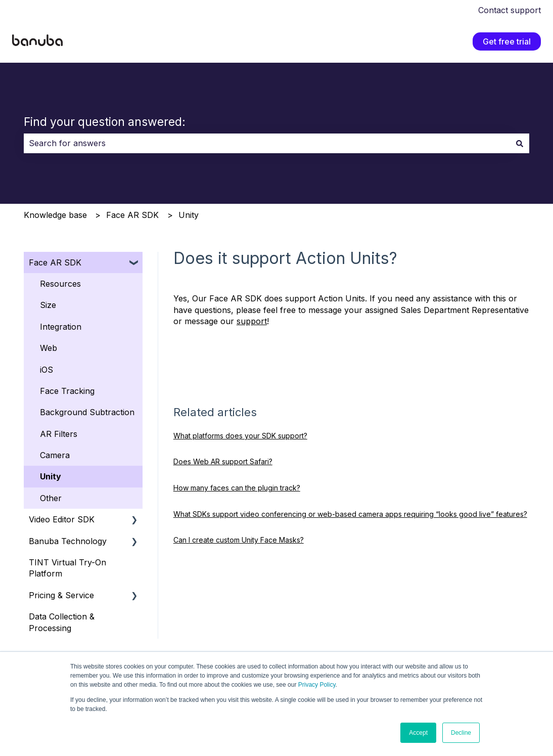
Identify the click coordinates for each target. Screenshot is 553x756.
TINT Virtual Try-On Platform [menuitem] (67, 568)
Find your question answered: (105, 122)
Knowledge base (55, 215)
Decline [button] (461, 733)
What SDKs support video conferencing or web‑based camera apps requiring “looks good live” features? (350, 514)
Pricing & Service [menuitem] (61, 595)
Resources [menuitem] (60, 284)
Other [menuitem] (51, 498)
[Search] (520, 143)
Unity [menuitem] (51, 476)
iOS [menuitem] (47, 370)
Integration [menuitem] (61, 327)
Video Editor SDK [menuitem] (62, 519)
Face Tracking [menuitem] (67, 391)
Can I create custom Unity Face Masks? (239, 540)
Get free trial (507, 41)
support (252, 321)
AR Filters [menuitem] (59, 434)
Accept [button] (418, 733)
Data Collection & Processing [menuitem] (62, 622)
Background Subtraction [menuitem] (87, 412)
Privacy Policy (317, 685)
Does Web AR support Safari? (223, 461)
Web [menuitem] (49, 348)
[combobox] (267, 143)
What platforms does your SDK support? (240, 436)
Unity (189, 215)
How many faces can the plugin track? (237, 488)
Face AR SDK (132, 215)
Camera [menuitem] (55, 455)
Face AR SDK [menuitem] (55, 262)
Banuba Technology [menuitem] (68, 541)
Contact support (510, 10)
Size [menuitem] (48, 305)
